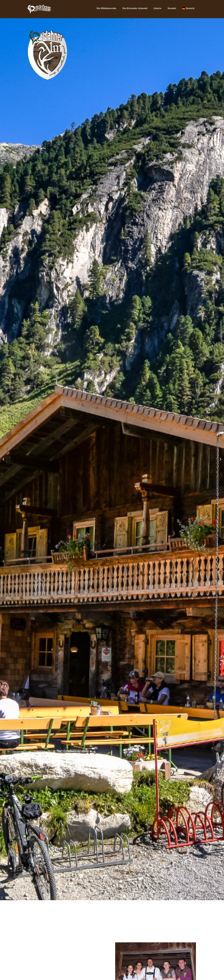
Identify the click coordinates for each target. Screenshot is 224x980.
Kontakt (172, 8)
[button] (3, 459)
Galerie (157, 8)
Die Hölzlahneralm (106, 8)
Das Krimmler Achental (135, 8)
